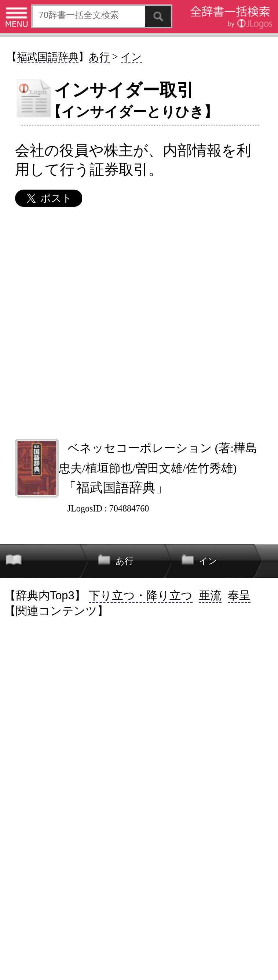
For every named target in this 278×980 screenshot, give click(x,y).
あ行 (99, 57)
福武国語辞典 (48, 57)
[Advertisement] (139, 322)
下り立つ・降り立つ (141, 595)
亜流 (210, 595)
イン (131, 57)
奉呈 (239, 595)
